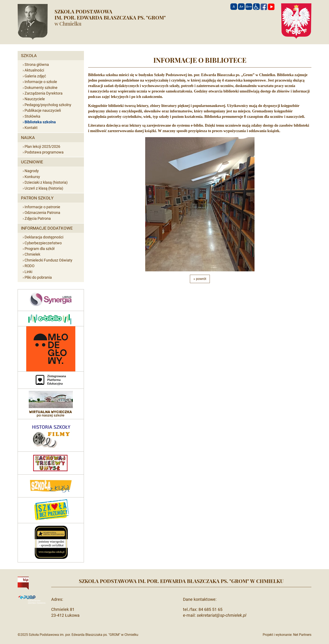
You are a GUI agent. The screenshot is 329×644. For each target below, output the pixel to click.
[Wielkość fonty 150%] (241, 7)
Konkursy (32, 177)
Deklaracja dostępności (44, 237)
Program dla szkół (40, 249)
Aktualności (34, 70)
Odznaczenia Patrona (42, 213)
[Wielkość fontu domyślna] (234, 7)
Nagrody (32, 171)
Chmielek (32, 254)
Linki (28, 272)
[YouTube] (271, 7)
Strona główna (37, 64)
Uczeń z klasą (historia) (44, 188)
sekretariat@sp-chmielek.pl (222, 615)
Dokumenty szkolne (41, 88)
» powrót (200, 279)
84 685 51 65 (210, 609)
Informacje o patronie (42, 207)
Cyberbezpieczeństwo (43, 243)
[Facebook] (264, 7)
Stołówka (32, 116)
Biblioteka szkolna (40, 122)
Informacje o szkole (41, 82)
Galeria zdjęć (35, 76)
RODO (29, 266)
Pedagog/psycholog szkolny (48, 105)
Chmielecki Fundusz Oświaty (48, 260)
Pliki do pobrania (38, 277)
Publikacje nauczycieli (43, 110)
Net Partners (302, 635)
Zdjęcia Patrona (38, 218)
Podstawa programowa (44, 152)
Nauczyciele (35, 99)
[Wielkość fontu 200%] (249, 7)
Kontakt (31, 128)
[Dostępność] (256, 7)
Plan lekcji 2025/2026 (42, 146)
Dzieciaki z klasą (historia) (46, 182)
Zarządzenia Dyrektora (44, 93)
